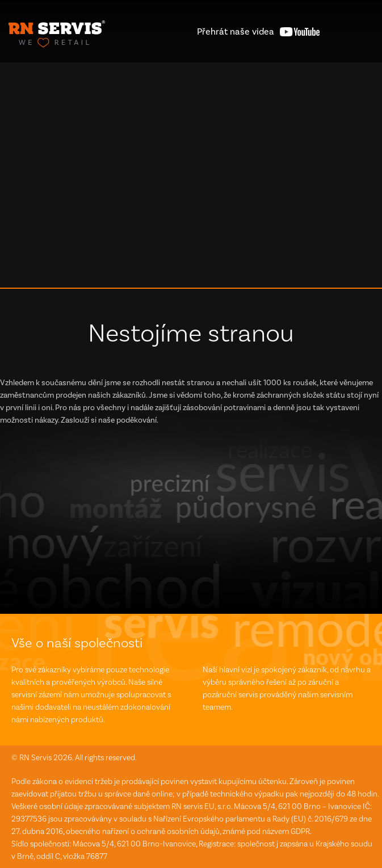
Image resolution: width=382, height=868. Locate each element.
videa (236, 31)
